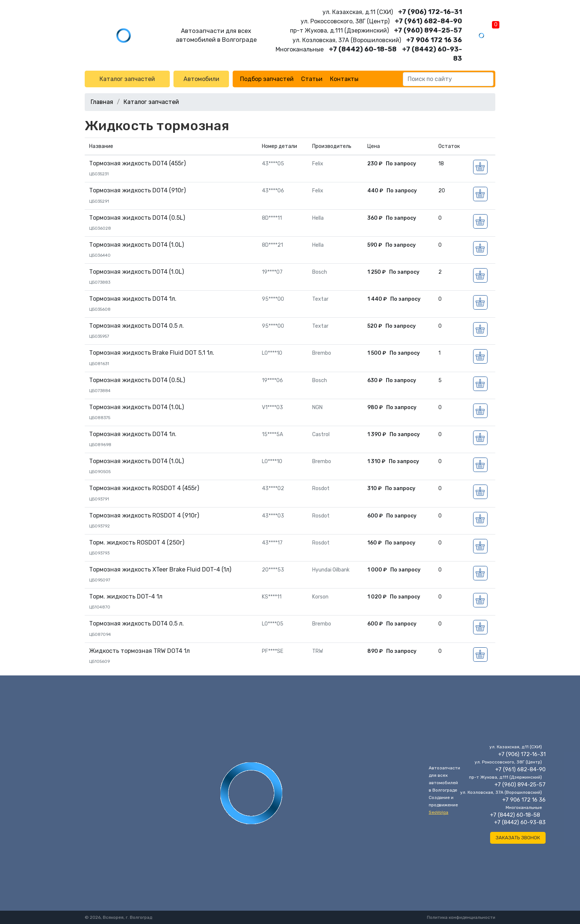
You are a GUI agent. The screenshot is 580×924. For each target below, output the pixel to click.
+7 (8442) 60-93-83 (520, 822)
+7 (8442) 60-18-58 (363, 49)
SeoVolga (439, 812)
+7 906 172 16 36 (434, 40)
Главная (102, 102)
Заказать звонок (518, 838)
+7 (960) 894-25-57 (428, 30)
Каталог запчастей (127, 79)
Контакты (344, 79)
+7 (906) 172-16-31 (430, 12)
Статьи (312, 79)
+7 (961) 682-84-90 (428, 21)
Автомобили (201, 79)
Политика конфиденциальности (461, 917)
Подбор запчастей (267, 79)
